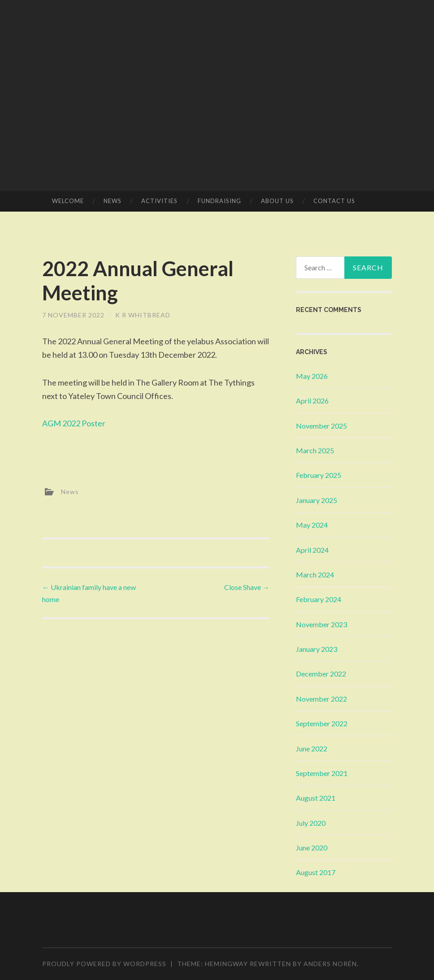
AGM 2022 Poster (74, 423)
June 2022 (312, 748)
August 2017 (316, 872)
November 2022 (321, 699)
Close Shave (247, 587)
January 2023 (317, 649)
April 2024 (312, 550)
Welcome (68, 201)
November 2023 (321, 624)
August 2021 (316, 798)
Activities (159, 201)
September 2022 (322, 723)
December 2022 (321, 674)
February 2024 (319, 599)
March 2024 (315, 575)
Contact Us (334, 201)
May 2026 (312, 376)
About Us (277, 201)
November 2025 (321, 426)
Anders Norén (330, 964)
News (113, 201)
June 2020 (312, 848)
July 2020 (311, 823)
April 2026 (312, 401)
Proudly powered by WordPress (104, 964)
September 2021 (322, 773)
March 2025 (315, 450)
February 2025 (319, 475)
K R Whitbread (143, 315)
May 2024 (312, 525)
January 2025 (317, 500)
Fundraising (219, 201)
